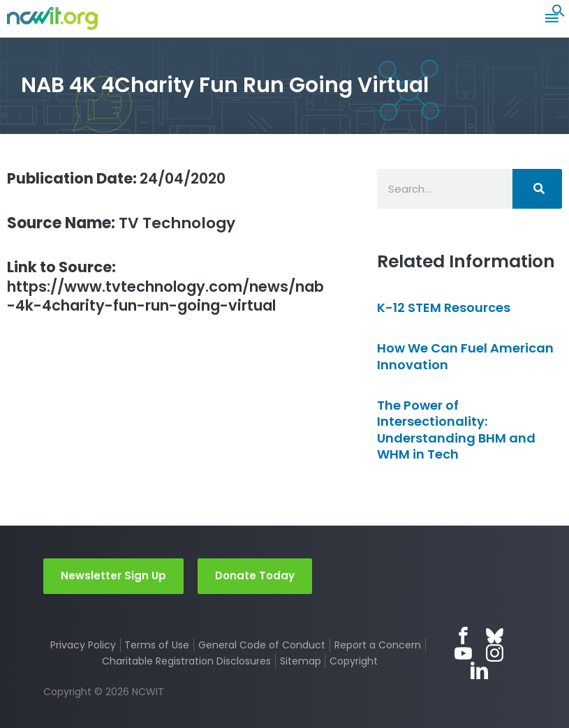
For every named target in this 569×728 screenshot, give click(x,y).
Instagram (495, 653)
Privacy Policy (83, 645)
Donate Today (255, 575)
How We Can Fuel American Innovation (465, 356)
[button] (559, 14)
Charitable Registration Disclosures (186, 661)
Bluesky (495, 636)
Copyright (354, 661)
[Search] (537, 189)
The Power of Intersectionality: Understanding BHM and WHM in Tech (456, 430)
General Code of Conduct (262, 645)
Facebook (463, 636)
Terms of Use (157, 645)
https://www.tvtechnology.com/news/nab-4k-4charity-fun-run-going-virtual (165, 287)
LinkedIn (479, 670)
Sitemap (301, 661)
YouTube (463, 653)
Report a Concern (378, 645)
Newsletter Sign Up (113, 575)
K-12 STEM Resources (444, 307)
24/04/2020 (122, 178)
